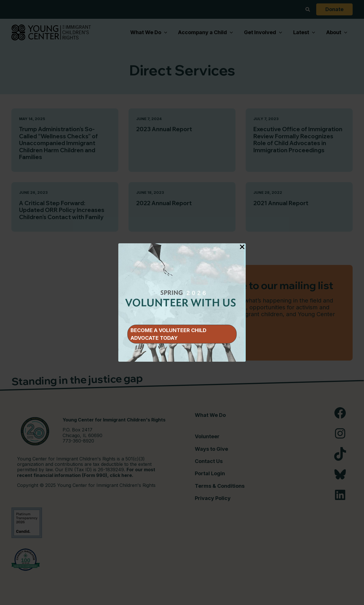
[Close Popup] (242, 247)
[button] (182, 334)
